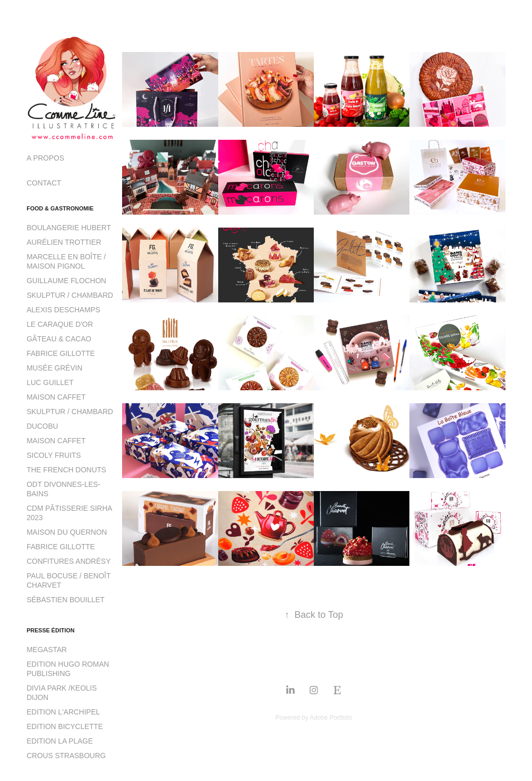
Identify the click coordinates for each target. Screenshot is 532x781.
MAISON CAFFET (56, 397)
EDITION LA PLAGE (60, 741)
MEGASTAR (47, 650)
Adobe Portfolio (331, 718)
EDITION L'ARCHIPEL (63, 712)
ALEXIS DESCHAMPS (63, 310)
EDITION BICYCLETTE (65, 726)
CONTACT (44, 183)
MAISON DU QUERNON (67, 532)
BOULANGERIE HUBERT (69, 228)
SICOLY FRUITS (54, 455)
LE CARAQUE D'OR (60, 324)
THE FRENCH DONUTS (66, 470)
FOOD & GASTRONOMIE (60, 208)
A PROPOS (45, 158)
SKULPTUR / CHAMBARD (70, 295)
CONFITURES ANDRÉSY (69, 561)
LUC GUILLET (50, 382)
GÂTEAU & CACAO (59, 339)
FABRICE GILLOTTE (61, 353)
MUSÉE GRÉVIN (54, 368)
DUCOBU (42, 426)
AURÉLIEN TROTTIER (64, 242)
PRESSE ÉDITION (50, 630)
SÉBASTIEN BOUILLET (65, 600)
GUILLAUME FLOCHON (66, 281)
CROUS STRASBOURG (66, 756)
